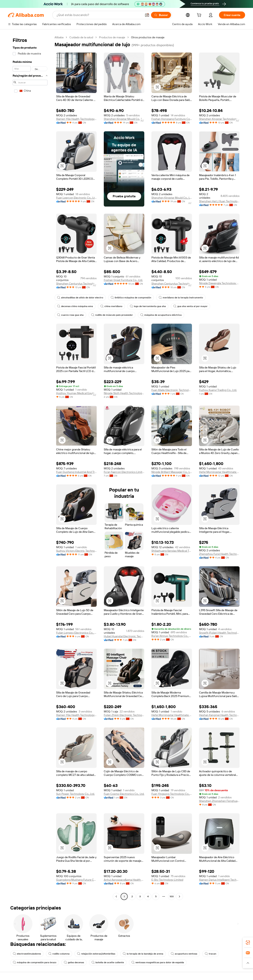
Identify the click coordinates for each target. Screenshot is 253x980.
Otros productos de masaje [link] (148, 37)
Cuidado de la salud (81, 37)
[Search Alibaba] (99, 15)
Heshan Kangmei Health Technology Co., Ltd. (219, 715)
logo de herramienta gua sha (148, 306)
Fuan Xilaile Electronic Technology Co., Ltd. (172, 390)
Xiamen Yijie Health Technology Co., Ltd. (76, 119)
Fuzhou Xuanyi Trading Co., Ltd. (218, 390)
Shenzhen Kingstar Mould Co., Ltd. (124, 119)
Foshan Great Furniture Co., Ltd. (123, 280)
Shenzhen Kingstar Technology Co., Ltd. (219, 119)
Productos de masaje (112, 37)
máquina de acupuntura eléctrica (161, 315)
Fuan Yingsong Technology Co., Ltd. (172, 794)
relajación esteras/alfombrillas (96, 954)
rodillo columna (59, 954)
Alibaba (59, 37)
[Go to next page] (179, 896)
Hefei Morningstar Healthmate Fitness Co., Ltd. (219, 472)
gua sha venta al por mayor (190, 306)
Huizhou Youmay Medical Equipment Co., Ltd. (76, 393)
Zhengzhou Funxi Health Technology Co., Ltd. (219, 554)
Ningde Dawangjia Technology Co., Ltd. (219, 283)
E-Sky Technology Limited (167, 880)
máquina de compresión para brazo (35, 962)
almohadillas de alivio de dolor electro (80, 298)
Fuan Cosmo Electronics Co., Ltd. (124, 794)
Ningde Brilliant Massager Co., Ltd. (172, 472)
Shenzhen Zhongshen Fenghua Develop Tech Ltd (219, 801)
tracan (211, 954)
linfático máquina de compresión (131, 298)
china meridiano (111, 306)
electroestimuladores (27, 954)
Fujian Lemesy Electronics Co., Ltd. (76, 633)
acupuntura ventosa (184, 954)
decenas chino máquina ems (75, 306)
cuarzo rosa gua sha (70, 315)
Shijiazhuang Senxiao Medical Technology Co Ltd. (172, 551)
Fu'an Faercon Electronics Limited (124, 472)
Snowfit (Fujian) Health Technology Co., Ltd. (219, 633)
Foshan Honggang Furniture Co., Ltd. (172, 119)
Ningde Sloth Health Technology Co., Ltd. (124, 393)
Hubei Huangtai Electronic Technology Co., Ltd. (124, 636)
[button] (147, 15)
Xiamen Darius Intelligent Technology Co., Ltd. (219, 880)
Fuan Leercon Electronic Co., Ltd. (76, 198)
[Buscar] (161, 15)
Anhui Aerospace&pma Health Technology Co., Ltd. (124, 880)
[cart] (200, 16)
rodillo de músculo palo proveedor (112, 315)
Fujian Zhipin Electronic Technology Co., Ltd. (124, 715)
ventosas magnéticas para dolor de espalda (158, 962)
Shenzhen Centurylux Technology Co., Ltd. (76, 284)
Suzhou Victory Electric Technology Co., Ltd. (76, 551)
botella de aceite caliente (108, 962)
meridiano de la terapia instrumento (181, 298)
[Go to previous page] (116, 896)
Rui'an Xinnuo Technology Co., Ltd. (172, 636)
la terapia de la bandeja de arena (143, 954)
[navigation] (30, 467)
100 (172, 896)
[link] (248, 942)
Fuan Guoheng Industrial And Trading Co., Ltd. (76, 472)
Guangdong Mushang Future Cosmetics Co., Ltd (76, 880)
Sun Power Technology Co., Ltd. (75, 794)
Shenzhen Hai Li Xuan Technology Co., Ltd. (219, 201)
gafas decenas (74, 962)
